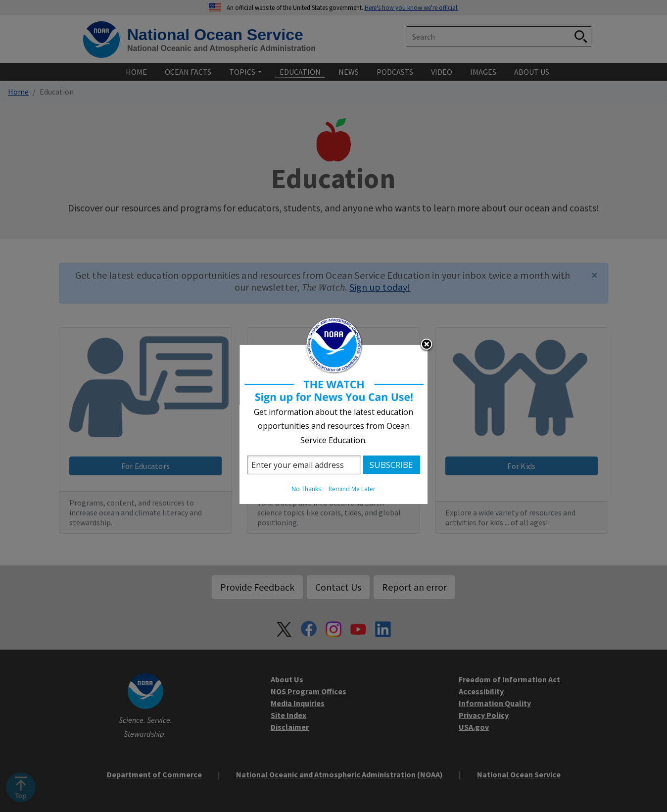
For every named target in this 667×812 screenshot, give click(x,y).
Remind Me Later (352, 489)
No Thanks (306, 489)
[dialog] (333, 406)
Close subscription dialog (427, 345)
